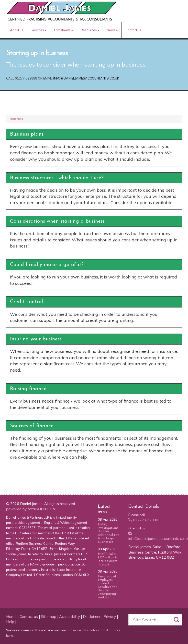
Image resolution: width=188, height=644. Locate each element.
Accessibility (70, 617)
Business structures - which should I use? (57, 178)
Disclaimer (92, 617)
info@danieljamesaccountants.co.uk (86, 78)
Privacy (110, 617)
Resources (90, 30)
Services (39, 30)
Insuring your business (36, 339)
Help (10, 622)
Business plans (27, 134)
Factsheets (64, 30)
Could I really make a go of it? (47, 265)
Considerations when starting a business (57, 221)
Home (11, 617)
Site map (49, 617)
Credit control (27, 302)
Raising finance (28, 389)
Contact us (133, 30)
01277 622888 (143, 520)
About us (17, 30)
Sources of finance (32, 426)
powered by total (31, 509)
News (112, 30)
